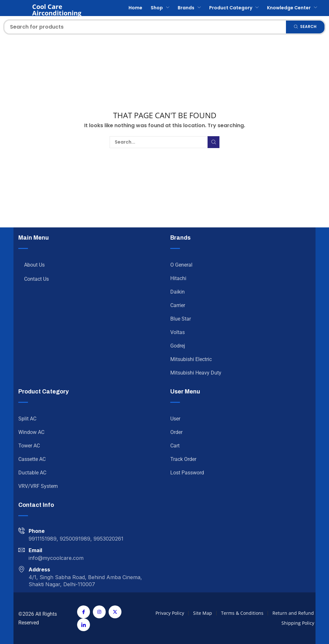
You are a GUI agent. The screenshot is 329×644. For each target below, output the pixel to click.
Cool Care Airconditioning (57, 10)
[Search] (305, 27)
